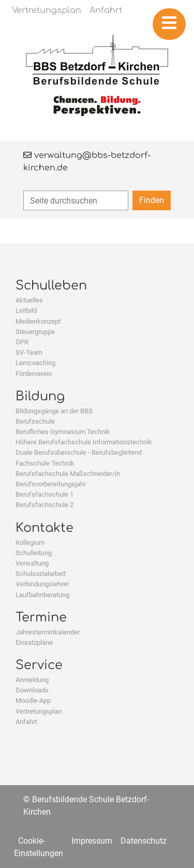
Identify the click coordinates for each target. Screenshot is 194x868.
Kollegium (30, 542)
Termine (41, 618)
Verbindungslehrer (42, 584)
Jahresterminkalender (48, 632)
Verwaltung (32, 563)
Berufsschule (35, 421)
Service (39, 665)
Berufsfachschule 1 (44, 494)
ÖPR (22, 342)
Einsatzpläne (34, 642)
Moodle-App (33, 700)
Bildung (40, 396)
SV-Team (29, 352)
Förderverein (34, 374)
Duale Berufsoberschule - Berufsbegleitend (79, 452)
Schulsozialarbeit (41, 574)
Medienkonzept (38, 321)
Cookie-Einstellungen (39, 847)
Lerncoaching (35, 363)
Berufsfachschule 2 (44, 505)
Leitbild (26, 310)
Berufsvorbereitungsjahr (51, 484)
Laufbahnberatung (42, 595)
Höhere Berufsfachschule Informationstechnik (84, 442)
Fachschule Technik (45, 463)
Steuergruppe (35, 332)
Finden (152, 200)
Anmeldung (32, 680)
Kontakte (44, 528)
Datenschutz (144, 841)
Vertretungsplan (39, 711)
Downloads (32, 690)
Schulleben (51, 286)
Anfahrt (26, 722)
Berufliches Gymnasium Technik (63, 432)
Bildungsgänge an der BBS (54, 411)
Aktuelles (29, 300)
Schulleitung (34, 553)
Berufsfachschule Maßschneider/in (68, 474)
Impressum (92, 841)
